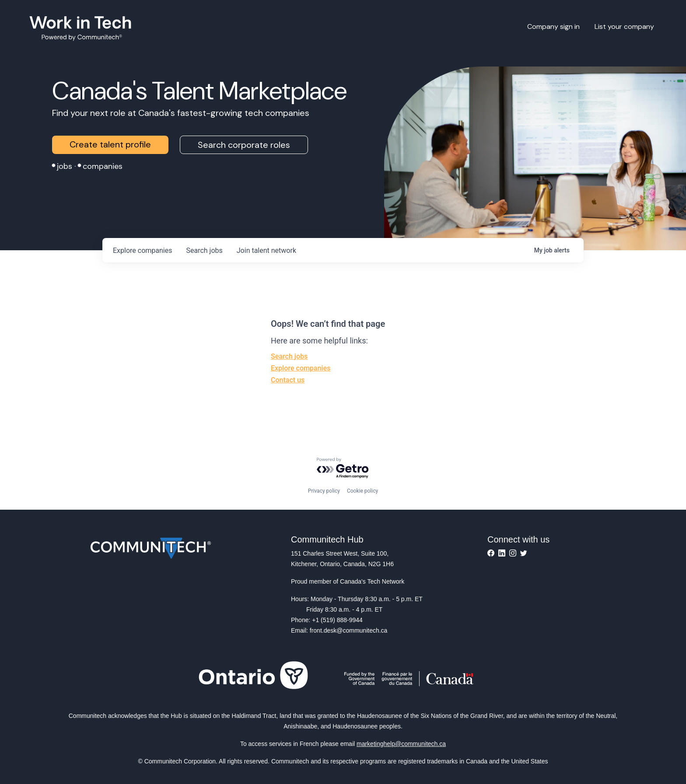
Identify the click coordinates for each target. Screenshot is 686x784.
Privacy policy (324, 491)
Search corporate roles (244, 145)
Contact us (288, 380)
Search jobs (289, 356)
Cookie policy (362, 491)
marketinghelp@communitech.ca (401, 744)
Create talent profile (110, 144)
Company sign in (553, 26)
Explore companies (301, 368)
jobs (204, 250)
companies (142, 250)
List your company (624, 26)
